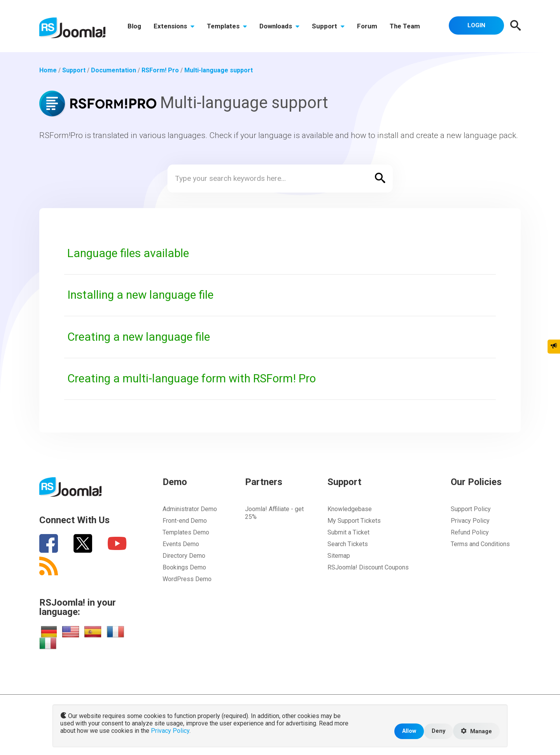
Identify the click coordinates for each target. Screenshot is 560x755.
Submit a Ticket (348, 532)
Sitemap (339, 556)
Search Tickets (348, 544)
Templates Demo (186, 532)
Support (328, 26)
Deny (438, 731)
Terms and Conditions (480, 544)
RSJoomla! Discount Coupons (368, 567)
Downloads (279, 26)
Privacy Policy (470, 521)
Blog (134, 26)
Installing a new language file (140, 295)
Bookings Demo (184, 567)
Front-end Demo (185, 521)
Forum (367, 26)
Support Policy (471, 509)
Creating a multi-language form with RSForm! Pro (192, 378)
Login (476, 25)
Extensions (174, 26)
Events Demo (181, 544)
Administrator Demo (190, 509)
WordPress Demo (187, 579)
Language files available (128, 253)
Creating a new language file (139, 337)
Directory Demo (184, 556)
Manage (476, 731)
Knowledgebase (350, 509)
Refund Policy (470, 532)
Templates (227, 26)
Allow (409, 731)
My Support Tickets (354, 521)
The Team (405, 26)
